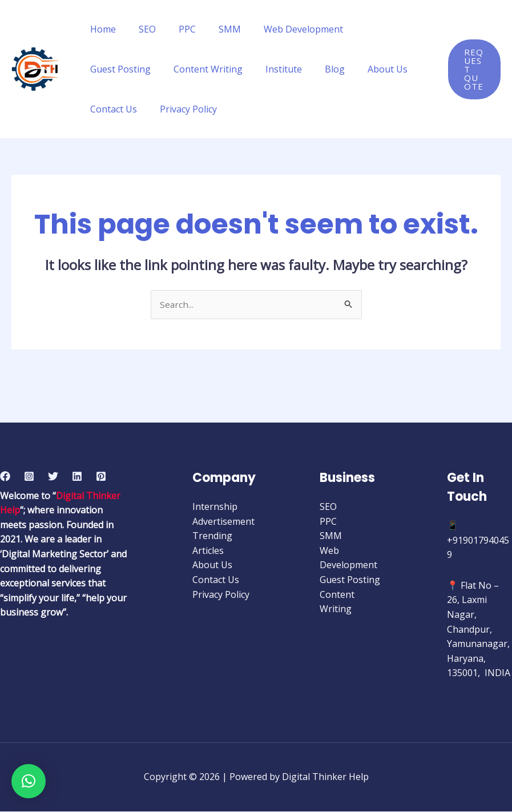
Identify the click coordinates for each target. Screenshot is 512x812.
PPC (176, 29)
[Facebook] (5, 477)
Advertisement (223, 522)
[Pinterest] (101, 477)
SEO (140, 29)
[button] (29, 781)
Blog (240, 69)
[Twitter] (53, 477)
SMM (214, 29)
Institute (193, 69)
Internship (215, 507)
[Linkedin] (77, 477)
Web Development (283, 29)
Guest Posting (371, 29)
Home (101, 29)
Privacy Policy (116, 109)
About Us (288, 69)
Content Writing (122, 69)
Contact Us (350, 69)
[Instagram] (29, 477)
